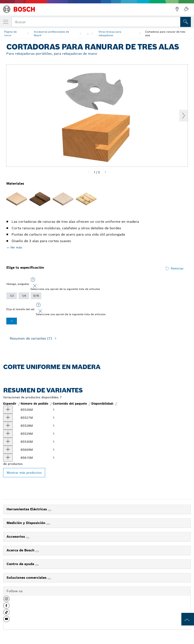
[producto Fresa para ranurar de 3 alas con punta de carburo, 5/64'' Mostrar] (8, 418)
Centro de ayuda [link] (21, 564)
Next (183, 116)
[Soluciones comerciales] (49, 579)
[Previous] (89, 172)
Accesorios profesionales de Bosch (51, 33)
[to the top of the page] (188, 619)
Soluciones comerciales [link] (27, 578)
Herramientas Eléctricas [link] (27, 509)
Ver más (16, 247)
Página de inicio (10, 33)
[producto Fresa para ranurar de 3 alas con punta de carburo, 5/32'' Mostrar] (8, 442)
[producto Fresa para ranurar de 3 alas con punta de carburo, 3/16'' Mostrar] (8, 450)
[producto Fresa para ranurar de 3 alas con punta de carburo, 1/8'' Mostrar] (8, 434)
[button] (6, 600)
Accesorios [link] (16, 537)
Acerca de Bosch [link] (21, 550)
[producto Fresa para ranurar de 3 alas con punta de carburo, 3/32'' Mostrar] (8, 426)
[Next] (105, 172)
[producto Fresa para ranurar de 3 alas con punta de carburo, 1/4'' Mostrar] (8, 458)
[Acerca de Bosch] (37, 551)
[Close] (35, 286)
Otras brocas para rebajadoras (110, 33)
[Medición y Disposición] (48, 524)
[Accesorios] (28, 538)
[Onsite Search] (186, 22)
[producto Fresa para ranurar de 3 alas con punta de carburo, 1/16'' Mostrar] (8, 410)
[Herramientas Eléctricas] (50, 510)
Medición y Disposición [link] (26, 523)
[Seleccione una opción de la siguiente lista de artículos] (33, 280)
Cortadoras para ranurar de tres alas (165, 33)
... (88, 33)
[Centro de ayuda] (37, 565)
